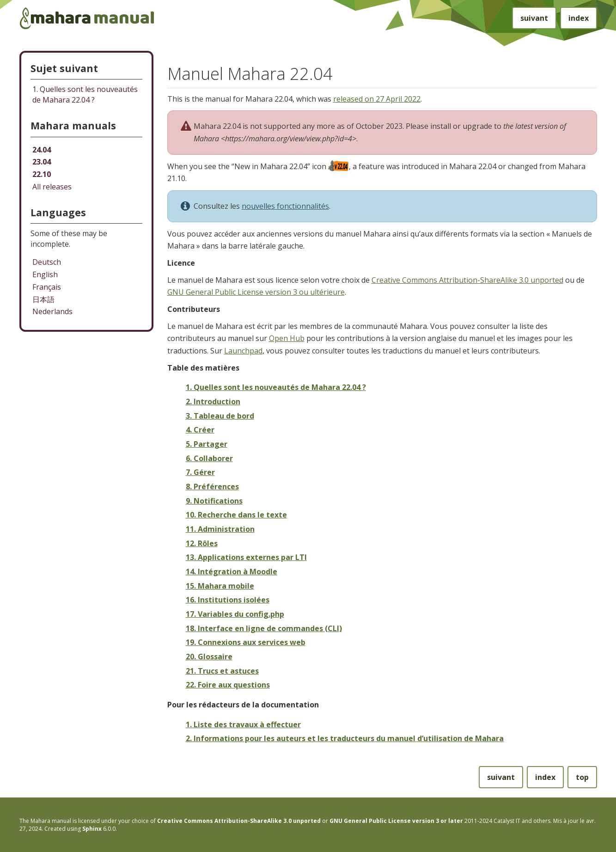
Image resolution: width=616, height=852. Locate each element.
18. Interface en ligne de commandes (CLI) (264, 628)
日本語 (43, 299)
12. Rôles (202, 543)
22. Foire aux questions (228, 685)
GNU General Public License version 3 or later (396, 821)
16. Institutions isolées (228, 600)
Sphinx (92, 829)
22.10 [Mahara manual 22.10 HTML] (42, 174)
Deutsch (47, 262)
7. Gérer (200, 472)
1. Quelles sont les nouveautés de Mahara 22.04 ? (276, 387)
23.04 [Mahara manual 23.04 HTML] (42, 162)
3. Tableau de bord (220, 416)
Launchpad (243, 351)
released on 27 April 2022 (377, 99)
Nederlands (52, 311)
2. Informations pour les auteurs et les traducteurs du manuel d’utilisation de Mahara (345, 738)
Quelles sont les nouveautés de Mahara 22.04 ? (85, 94)
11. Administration (220, 529)
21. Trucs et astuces (222, 671)
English (45, 274)
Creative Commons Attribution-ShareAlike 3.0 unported (467, 280)
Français (47, 287)
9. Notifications (214, 501)
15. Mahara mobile (220, 586)
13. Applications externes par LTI (246, 557)
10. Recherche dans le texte (236, 515)
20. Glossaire (209, 657)
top (582, 777)
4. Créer (200, 430)
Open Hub (287, 338)
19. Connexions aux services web (246, 642)
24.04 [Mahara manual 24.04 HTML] (42, 150)
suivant (534, 18)
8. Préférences (212, 487)
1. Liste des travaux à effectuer (243, 724)
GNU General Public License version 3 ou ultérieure (256, 292)
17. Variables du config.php (235, 614)
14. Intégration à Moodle (232, 572)
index (579, 18)
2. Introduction (213, 402)
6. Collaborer (209, 458)
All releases (52, 187)
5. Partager (207, 444)
